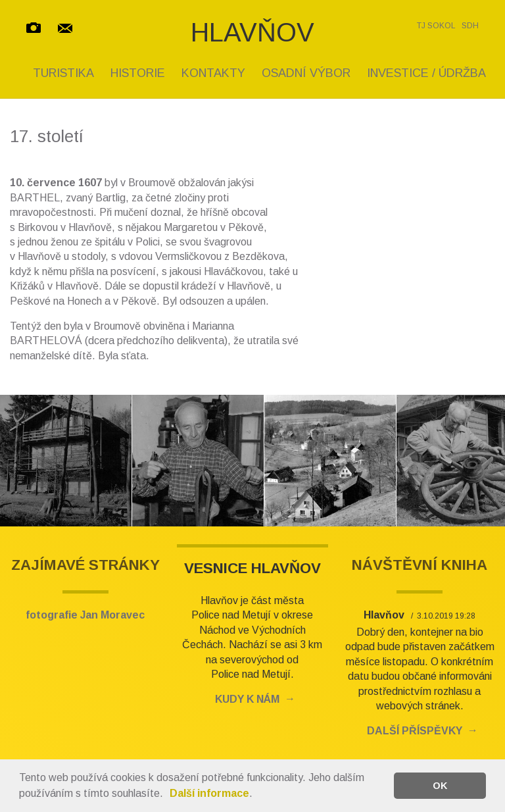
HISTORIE (138, 73)
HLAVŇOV (252, 32)
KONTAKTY (213, 73)
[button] (168, 795)
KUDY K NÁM (247, 699)
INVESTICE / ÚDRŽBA (426, 73)
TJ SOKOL (436, 26)
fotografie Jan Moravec (85, 615)
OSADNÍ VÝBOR (306, 73)
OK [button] (440, 786)
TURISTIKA (63, 73)
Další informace (209, 793)
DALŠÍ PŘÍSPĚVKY (415, 731)
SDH (470, 26)
